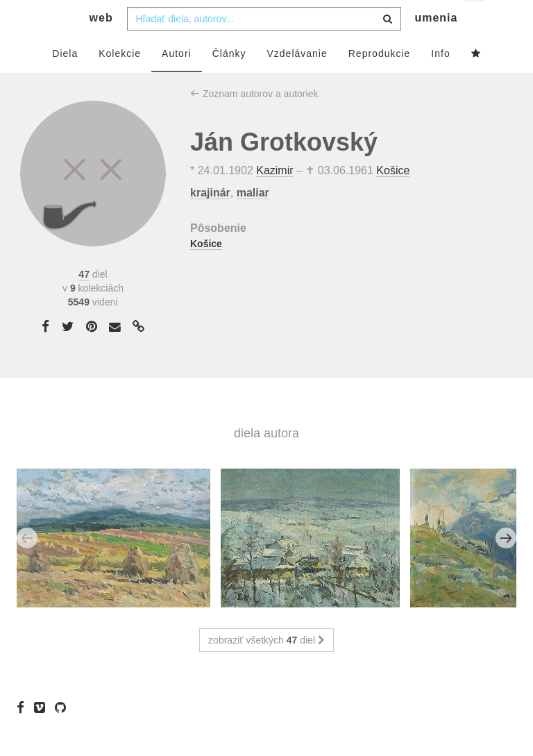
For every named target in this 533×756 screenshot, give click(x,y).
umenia (436, 45)
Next (506, 566)
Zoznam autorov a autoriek (254, 121)
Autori (177, 81)
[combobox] (264, 47)
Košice (393, 198)
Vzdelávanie (297, 81)
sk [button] (476, 21)
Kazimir (274, 198)
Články (229, 81)
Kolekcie (120, 81)
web (101, 45)
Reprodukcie (380, 81)
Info (440, 81)
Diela (65, 81)
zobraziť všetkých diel (266, 668)
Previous (27, 566)
